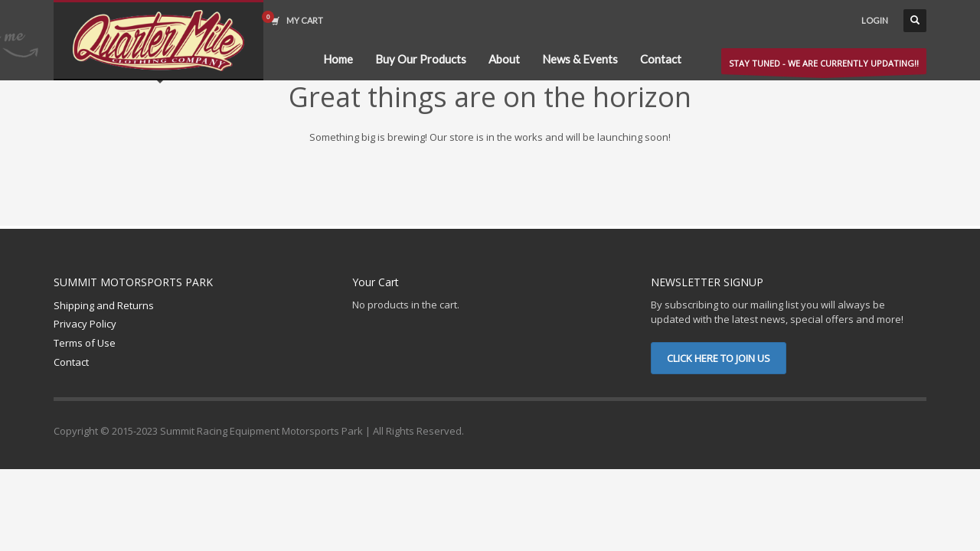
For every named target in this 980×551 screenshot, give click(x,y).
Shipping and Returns (104, 305)
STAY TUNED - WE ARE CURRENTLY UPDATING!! (824, 66)
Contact (71, 362)
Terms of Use (85, 343)
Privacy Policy (85, 324)
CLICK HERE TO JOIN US (719, 358)
